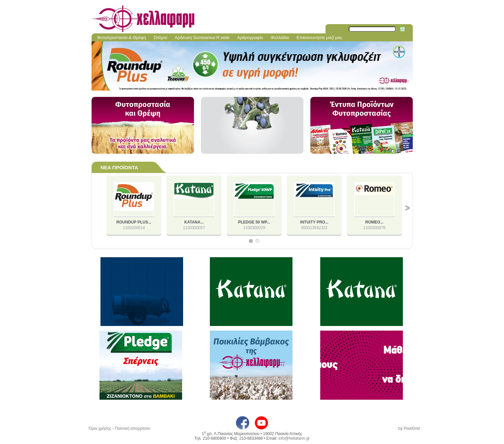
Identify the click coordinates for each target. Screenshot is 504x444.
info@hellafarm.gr (294, 438)
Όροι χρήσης (100, 428)
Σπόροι (160, 38)
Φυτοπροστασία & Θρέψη (122, 38)
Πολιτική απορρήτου (132, 428)
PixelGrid (412, 428)
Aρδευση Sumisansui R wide (202, 38)
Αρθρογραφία (250, 38)
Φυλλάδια (280, 38)
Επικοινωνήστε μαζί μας (319, 38)
